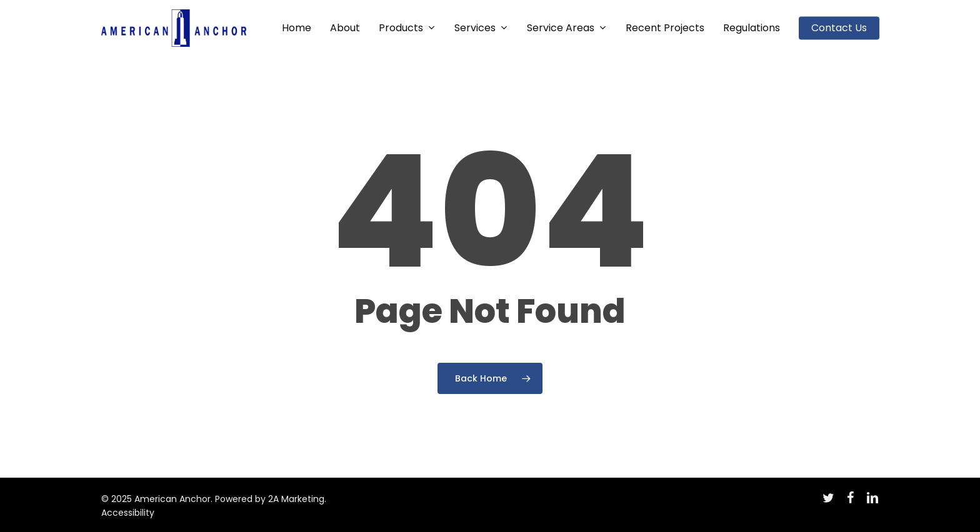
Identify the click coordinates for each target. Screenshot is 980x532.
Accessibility (128, 513)
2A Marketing (296, 499)
